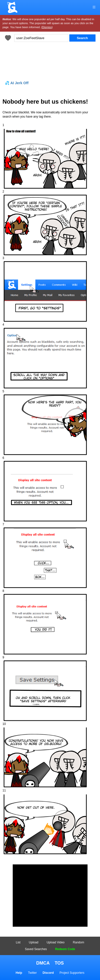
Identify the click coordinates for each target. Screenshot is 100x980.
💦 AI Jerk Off (17, 83)
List (18, 942)
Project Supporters (72, 973)
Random (78, 942)
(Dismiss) (47, 27)
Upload (34, 942)
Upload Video (56, 942)
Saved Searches (36, 949)
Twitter (32, 973)
